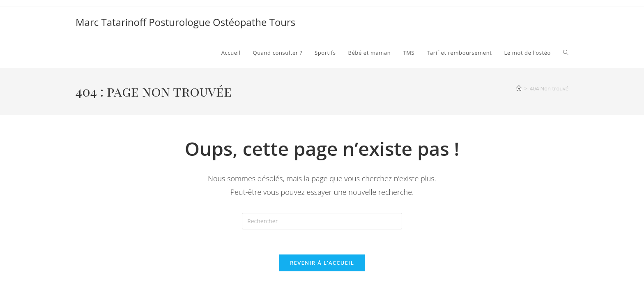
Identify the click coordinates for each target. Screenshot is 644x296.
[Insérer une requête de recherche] (322, 221)
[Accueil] (519, 88)
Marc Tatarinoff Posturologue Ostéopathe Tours (185, 22)
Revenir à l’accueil (322, 263)
